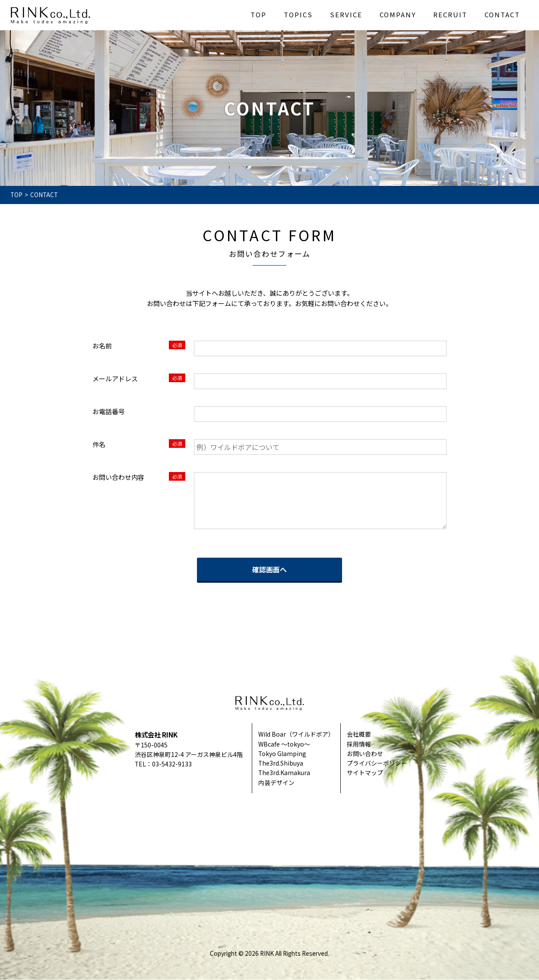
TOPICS (298, 14)
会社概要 (359, 734)
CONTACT (502, 14)
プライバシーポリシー (377, 763)
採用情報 (359, 744)
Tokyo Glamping (282, 753)
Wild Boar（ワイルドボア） (296, 734)
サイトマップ (365, 773)
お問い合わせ (365, 753)
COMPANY (398, 14)
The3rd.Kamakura (284, 773)
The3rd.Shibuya (281, 763)
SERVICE (346, 14)
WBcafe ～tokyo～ (284, 744)
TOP (258, 14)
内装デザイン (276, 782)
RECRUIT (450, 14)
